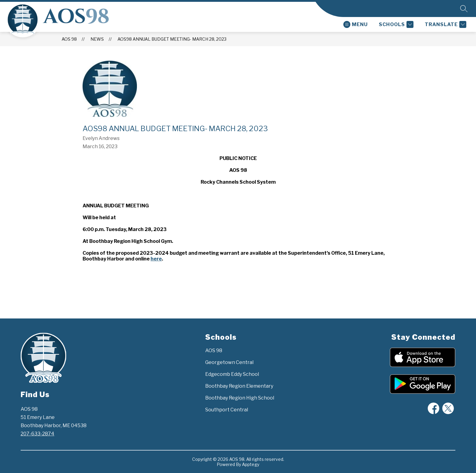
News (97, 39)
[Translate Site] (445, 24)
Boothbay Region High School (240, 398)
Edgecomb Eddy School (232, 374)
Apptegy (251, 464)
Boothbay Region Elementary (239, 386)
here (156, 259)
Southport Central (227, 410)
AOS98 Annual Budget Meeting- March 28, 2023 (172, 39)
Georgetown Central (229, 362)
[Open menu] (355, 24)
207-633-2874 (37, 434)
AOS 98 (69, 39)
